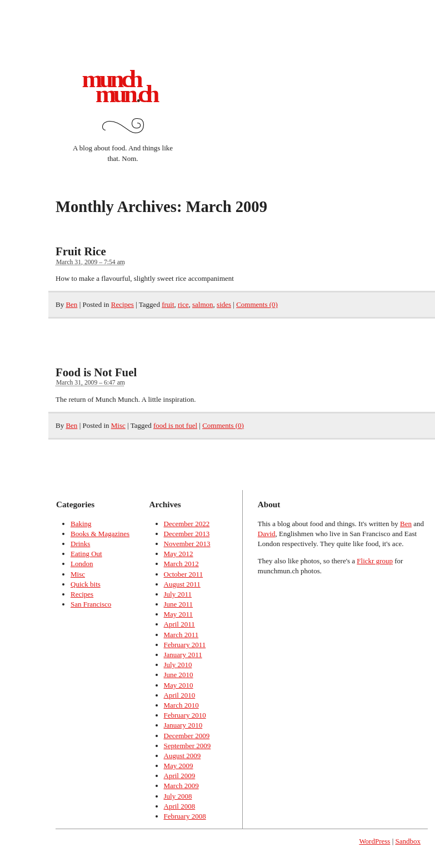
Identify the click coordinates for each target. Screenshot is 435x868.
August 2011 (182, 584)
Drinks (80, 544)
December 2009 (187, 736)
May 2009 (179, 766)
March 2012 (181, 564)
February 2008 (185, 816)
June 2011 (179, 604)
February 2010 (185, 715)
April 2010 (180, 695)
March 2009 (181, 786)
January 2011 (183, 655)
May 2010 (179, 685)
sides (224, 304)
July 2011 (178, 594)
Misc (118, 425)
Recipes (122, 304)
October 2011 (184, 574)
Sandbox (408, 841)
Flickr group (375, 561)
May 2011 (179, 614)
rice (183, 304)
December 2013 (187, 534)
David (267, 534)
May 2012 (179, 554)
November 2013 (187, 544)
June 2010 (179, 675)
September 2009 (187, 746)
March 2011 (181, 635)
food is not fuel (175, 425)
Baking (81, 524)
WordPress (374, 841)
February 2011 (185, 645)
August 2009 (182, 756)
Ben (71, 304)
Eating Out (86, 554)
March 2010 (181, 705)
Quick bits (86, 584)
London (82, 564)
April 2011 (179, 624)
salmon (203, 304)
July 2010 (178, 665)
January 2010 (183, 725)
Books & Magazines (100, 534)
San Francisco (91, 604)
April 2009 (180, 776)
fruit (168, 304)
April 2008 (180, 806)
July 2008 (178, 796)
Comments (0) (257, 304)
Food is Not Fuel (96, 372)
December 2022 (187, 524)
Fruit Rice (81, 251)
